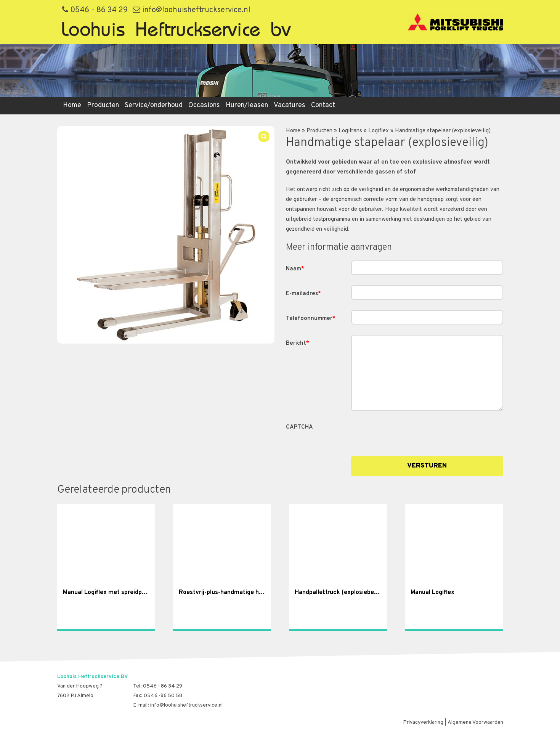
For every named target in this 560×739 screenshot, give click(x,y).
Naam (295, 269)
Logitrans (350, 131)
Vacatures (290, 105)
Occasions (204, 105)
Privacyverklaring (423, 722)
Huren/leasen (247, 105)
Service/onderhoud (154, 105)
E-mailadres (303, 294)
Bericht (298, 343)
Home (72, 105)
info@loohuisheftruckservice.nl (192, 10)
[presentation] (409, 434)
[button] (264, 137)
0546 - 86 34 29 (95, 10)
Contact (323, 105)
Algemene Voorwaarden (475, 722)
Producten (103, 105)
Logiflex (379, 131)
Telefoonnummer (311, 319)
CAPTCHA (299, 427)
